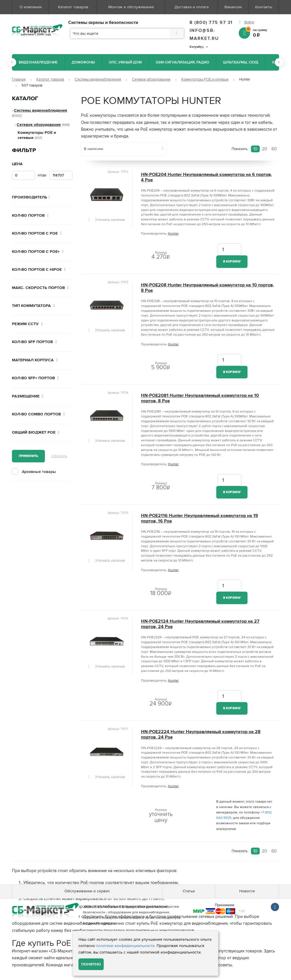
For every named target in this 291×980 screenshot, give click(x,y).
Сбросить (59, 456)
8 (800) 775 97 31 (211, 22)
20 (264, 149)
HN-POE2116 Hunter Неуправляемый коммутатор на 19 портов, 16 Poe (199, 518)
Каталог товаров (73, 7)
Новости (247, 891)
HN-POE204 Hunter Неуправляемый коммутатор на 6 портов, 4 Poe (206, 177)
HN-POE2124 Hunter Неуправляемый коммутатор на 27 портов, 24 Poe (200, 624)
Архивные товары (39, 472)
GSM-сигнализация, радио (182, 62)
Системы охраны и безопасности (103, 22)
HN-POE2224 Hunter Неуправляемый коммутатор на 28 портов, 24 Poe (201, 735)
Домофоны (83, 62)
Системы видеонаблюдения (98, 79)
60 (274, 149)
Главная (19, 79)
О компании (31, 7)
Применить (28, 456)
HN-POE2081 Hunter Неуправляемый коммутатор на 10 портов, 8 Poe (200, 398)
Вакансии (233, 7)
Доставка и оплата (192, 7)
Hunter (173, 234)
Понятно (91, 964)
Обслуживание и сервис (87, 891)
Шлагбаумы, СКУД (241, 62)
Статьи (189, 891)
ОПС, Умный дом (125, 62)
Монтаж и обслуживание (131, 7)
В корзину (232, 262)
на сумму (262, 33)
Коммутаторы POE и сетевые (205, 79)
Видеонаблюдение (38, 62)
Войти (249, 22)
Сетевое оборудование (151, 79)
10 (255, 149)
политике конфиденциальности (125, 946)
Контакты (264, 7)
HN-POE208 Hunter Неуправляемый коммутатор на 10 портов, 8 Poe (207, 288)
